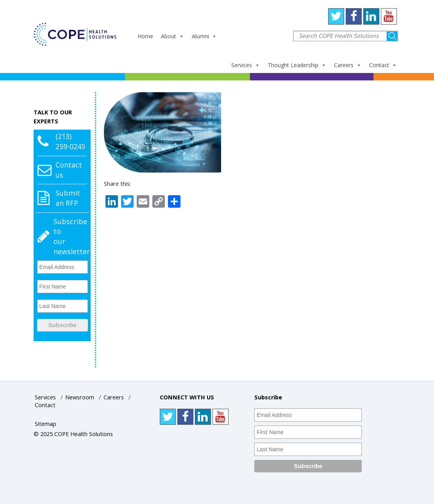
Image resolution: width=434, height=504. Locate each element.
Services (246, 65)
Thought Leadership (297, 65)
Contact (383, 65)
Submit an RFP (68, 198)
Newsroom (80, 397)
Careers (348, 65)
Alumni (204, 36)
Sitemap (46, 424)
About (172, 36)
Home (145, 36)
